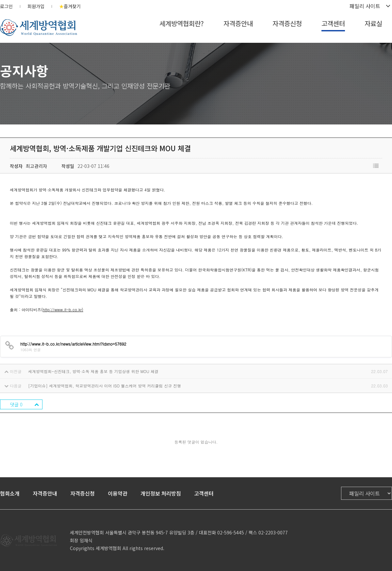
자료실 (373, 23)
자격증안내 (238, 23)
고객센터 (333, 23)
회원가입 (36, 6)
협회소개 (10, 493)
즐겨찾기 (70, 6)
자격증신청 (287, 23)
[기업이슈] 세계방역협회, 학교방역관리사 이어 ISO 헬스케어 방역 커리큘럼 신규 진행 (105, 386)
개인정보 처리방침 (161, 493)
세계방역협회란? (182, 23)
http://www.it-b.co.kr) (63, 310)
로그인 (6, 6)
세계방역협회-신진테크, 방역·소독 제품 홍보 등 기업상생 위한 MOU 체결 (93, 371)
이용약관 (118, 493)
